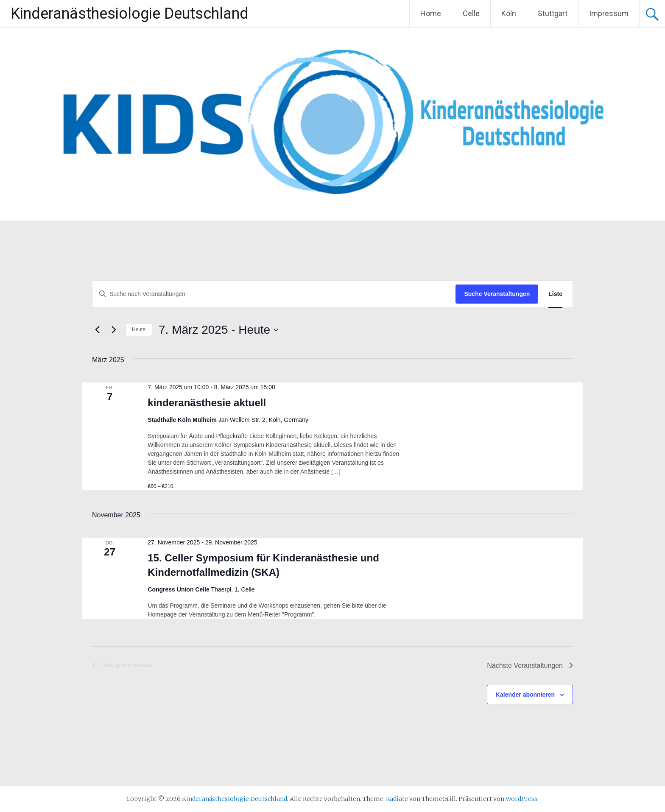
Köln (509, 13)
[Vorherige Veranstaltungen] (97, 330)
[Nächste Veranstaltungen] (114, 330)
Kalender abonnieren (525, 695)
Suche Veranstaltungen (497, 294)
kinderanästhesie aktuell (207, 403)
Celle (471, 13)
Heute (139, 329)
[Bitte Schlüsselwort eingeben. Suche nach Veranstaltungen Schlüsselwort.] (274, 294)
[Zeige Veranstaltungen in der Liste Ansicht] (555, 294)
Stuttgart (553, 13)
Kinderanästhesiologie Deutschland (130, 14)
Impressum (609, 13)
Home (431, 13)
